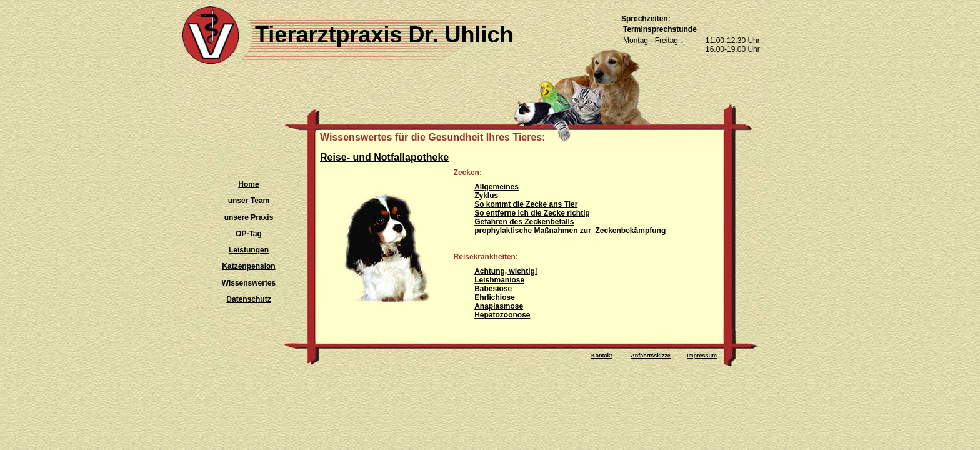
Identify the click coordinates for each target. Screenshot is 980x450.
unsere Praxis (249, 217)
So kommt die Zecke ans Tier (526, 204)
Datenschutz (248, 299)
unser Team (249, 201)
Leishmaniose (499, 280)
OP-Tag (249, 234)
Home (248, 184)
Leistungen (249, 250)
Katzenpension (248, 266)
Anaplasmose (499, 306)
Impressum (702, 356)
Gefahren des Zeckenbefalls (524, 222)
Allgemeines (497, 187)
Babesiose (493, 289)
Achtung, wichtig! (506, 271)
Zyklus (486, 196)
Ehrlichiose (495, 297)
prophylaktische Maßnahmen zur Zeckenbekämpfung (570, 231)
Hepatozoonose (502, 315)
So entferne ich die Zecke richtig (532, 213)
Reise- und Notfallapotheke (384, 157)
